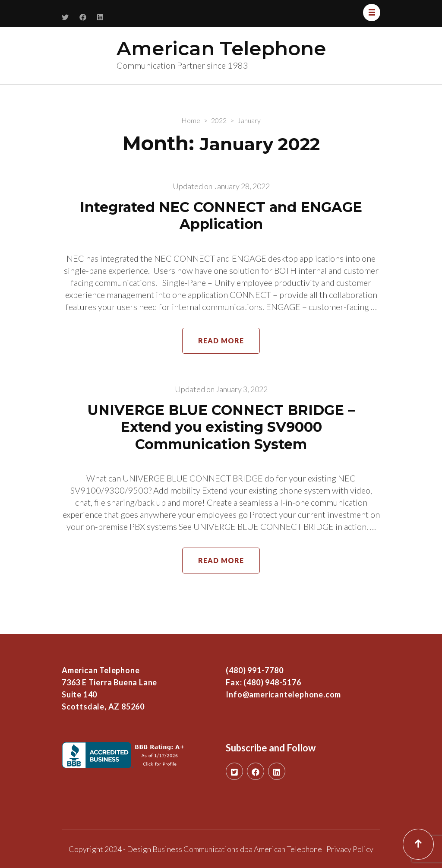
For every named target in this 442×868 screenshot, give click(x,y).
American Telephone (221, 48)
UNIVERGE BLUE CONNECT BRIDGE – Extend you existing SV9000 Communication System (221, 427)
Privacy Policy (350, 849)
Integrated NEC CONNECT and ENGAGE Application (221, 216)
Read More (221, 341)
